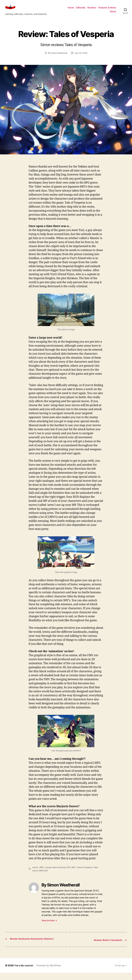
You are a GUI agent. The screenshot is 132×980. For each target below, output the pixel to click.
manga (49, 871)
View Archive (49, 924)
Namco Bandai (60, 871)
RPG (74, 871)
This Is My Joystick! (25, 973)
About (113, 13)
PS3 (69, 871)
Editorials (81, 10)
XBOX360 (44, 874)
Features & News (107, 10)
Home (71, 10)
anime (35, 871)
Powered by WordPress (51, 973)
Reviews (92, 10)
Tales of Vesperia (86, 871)
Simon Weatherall (59, 57)
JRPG (42, 871)
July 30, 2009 (81, 57)
